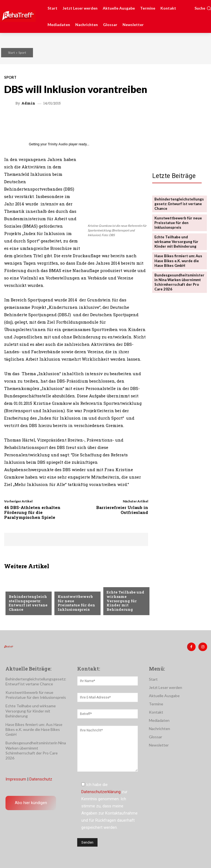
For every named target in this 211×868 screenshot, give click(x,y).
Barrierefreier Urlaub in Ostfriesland (122, 510)
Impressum (16, 779)
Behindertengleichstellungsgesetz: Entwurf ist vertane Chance (28, 603)
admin (28, 103)
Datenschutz (41, 779)
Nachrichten (21, 588)
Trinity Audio (58, 144)
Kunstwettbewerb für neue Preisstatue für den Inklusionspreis (77, 603)
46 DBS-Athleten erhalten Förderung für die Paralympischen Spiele (32, 512)
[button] (203, 8)
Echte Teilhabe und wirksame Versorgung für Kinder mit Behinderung (125, 601)
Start (11, 53)
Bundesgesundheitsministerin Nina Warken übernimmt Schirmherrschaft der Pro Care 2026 (179, 281)
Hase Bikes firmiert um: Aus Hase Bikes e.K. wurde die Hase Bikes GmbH (178, 260)
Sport (22, 53)
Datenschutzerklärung (101, 791)
